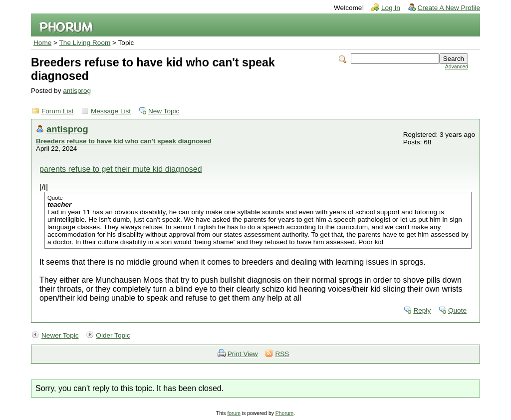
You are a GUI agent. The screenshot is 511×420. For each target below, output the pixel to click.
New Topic (164, 111)
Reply (422, 310)
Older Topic (113, 335)
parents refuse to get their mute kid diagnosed (121, 169)
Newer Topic (60, 335)
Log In (391, 8)
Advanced (457, 67)
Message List (111, 111)
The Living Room (85, 43)
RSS (282, 354)
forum (234, 413)
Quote (457, 310)
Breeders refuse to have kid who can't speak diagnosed (124, 141)
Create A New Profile (449, 8)
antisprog (77, 91)
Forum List (57, 111)
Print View (243, 354)
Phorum (284, 413)
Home (42, 43)
